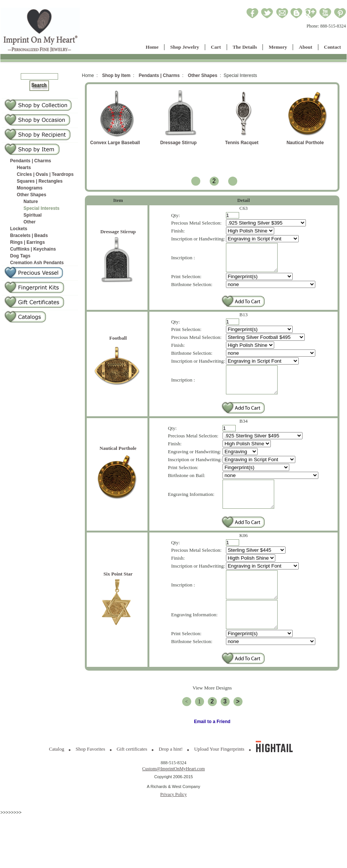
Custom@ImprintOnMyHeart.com (173, 797)
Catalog (57, 777)
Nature (31, 202)
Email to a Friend (212, 750)
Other (29, 222)
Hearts (24, 168)
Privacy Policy (173, 823)
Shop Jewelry (185, 47)
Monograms (30, 188)
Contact (332, 47)
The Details (245, 47)
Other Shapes (32, 195)
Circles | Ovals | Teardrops (45, 174)
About (306, 47)
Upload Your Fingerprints (219, 777)
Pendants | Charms (31, 161)
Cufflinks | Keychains (33, 249)
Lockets (19, 229)
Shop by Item (116, 75)
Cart (216, 47)
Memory (278, 47)
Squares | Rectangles (40, 181)
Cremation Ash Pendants (37, 263)
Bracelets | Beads (29, 235)
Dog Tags (20, 256)
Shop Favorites (91, 777)
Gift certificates (132, 777)
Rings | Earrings (28, 242)
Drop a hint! (171, 777)
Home (152, 47)
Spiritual (32, 215)
